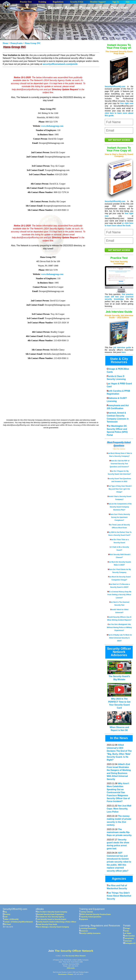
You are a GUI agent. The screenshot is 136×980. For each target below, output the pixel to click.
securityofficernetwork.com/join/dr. (60, 64)
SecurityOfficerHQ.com (115, 86)
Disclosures (62, 974)
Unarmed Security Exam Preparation (50, 914)
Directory (6, 914)
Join (127, 2)
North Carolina (129, 936)
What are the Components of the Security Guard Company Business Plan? (119, 507)
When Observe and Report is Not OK (119, 727)
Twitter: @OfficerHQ (11, 919)
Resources (83, 931)
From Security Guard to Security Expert (51, 919)
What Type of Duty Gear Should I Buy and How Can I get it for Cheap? (119, 489)
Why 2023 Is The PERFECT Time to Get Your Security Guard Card (119, 702)
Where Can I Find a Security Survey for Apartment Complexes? (119, 517)
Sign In (116, 2)
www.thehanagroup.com (52, 126)
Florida (126, 931)
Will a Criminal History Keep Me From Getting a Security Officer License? (119, 595)
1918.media (71, 968)
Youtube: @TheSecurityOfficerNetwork (18, 922)
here (124, 352)
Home (6, 43)
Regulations (58, 2)
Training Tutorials (86, 912)
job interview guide (122, 347)
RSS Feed (7, 924)
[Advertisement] (92, 31)
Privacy (70, 974)
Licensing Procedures (88, 928)
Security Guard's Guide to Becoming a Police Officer (56, 922)
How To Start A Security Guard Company (51, 912)
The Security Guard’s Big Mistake (119, 676)
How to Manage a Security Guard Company (52, 927)
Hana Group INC (33, 43)
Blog (5, 912)
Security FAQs (77, 2)
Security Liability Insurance (90, 933)
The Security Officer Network (74, 951)
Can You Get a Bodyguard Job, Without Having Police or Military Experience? (119, 627)
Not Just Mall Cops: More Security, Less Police (119, 809)
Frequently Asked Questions (90, 917)
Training (42, 2)
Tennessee (127, 941)
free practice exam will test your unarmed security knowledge (119, 297)
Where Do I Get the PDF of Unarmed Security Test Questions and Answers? (119, 464)
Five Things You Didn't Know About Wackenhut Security (119, 896)
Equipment (83, 919)
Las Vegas (127, 933)
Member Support (98, 2)
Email (5, 917)
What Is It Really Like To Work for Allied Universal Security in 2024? (119, 638)
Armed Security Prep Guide (46, 924)
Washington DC (129, 943)
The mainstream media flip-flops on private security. (119, 832)
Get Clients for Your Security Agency (50, 917)
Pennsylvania (16, 43)
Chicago (127, 928)
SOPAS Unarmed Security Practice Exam (95, 914)
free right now (127, 103)
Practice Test (26, 2)
